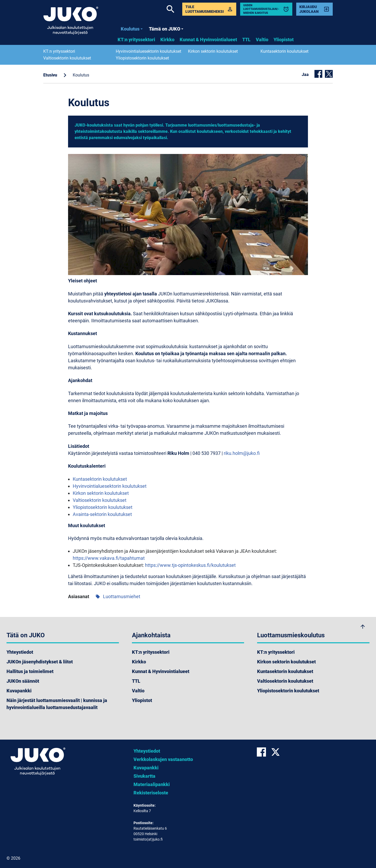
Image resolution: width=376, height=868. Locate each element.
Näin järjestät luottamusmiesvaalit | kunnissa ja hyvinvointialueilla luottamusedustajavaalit (57, 704)
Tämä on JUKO (166, 29)
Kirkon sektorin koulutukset (213, 51)
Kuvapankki (19, 691)
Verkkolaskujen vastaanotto (163, 759)
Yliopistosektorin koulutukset (142, 58)
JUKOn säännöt (23, 681)
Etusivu (50, 75)
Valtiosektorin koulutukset (67, 58)
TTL (246, 40)
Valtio (262, 40)
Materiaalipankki (152, 784)
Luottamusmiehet (118, 596)
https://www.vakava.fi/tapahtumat (109, 558)
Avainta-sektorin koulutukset (102, 514)
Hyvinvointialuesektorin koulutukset (148, 51)
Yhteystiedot (20, 652)
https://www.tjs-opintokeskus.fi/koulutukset (190, 565)
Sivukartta (144, 776)
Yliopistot (284, 40)
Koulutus (132, 29)
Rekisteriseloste (151, 793)
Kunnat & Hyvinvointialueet (208, 40)
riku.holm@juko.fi (242, 453)
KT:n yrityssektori (136, 40)
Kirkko (167, 40)
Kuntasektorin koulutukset (284, 51)
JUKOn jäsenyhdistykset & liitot (40, 662)
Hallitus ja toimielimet (30, 671)
